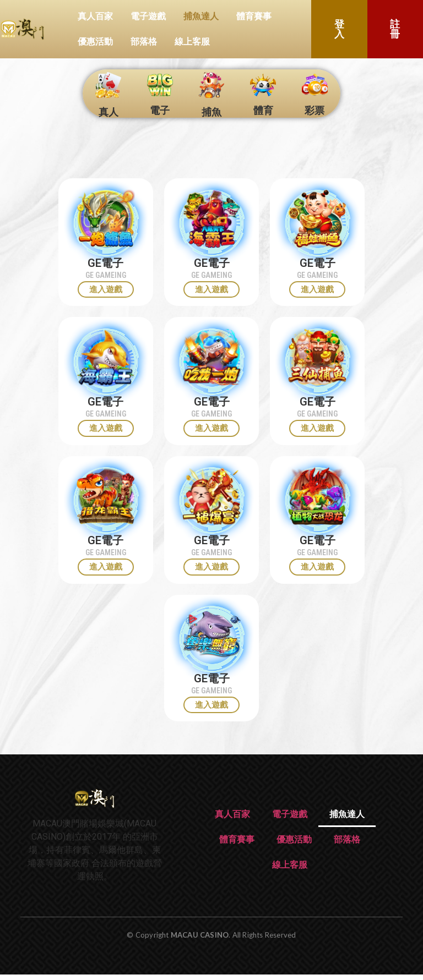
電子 (160, 110)
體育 (263, 110)
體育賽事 (254, 16)
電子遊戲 (148, 16)
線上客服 (192, 42)
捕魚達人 (201, 16)
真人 (109, 112)
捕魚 (211, 112)
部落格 (144, 42)
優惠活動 (95, 42)
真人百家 (95, 16)
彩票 (314, 110)
